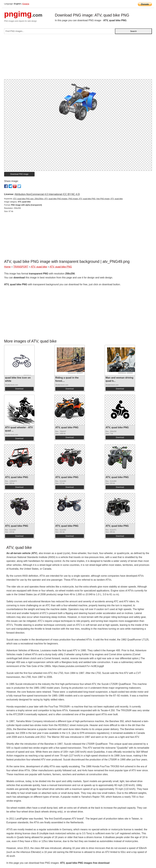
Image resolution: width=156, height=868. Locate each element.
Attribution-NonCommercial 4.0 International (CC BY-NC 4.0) (47, 194)
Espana (26, 4)
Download (19, 389)
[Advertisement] (78, 58)
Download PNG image (19, 174)
